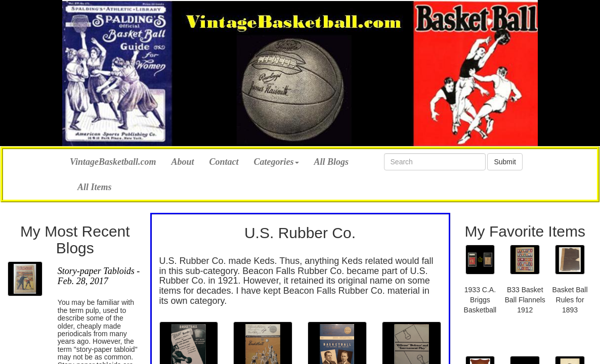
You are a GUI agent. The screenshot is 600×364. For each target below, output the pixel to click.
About (183, 162)
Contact (224, 162)
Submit (505, 162)
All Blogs (332, 162)
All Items (95, 187)
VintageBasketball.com (113, 161)
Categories (276, 162)
